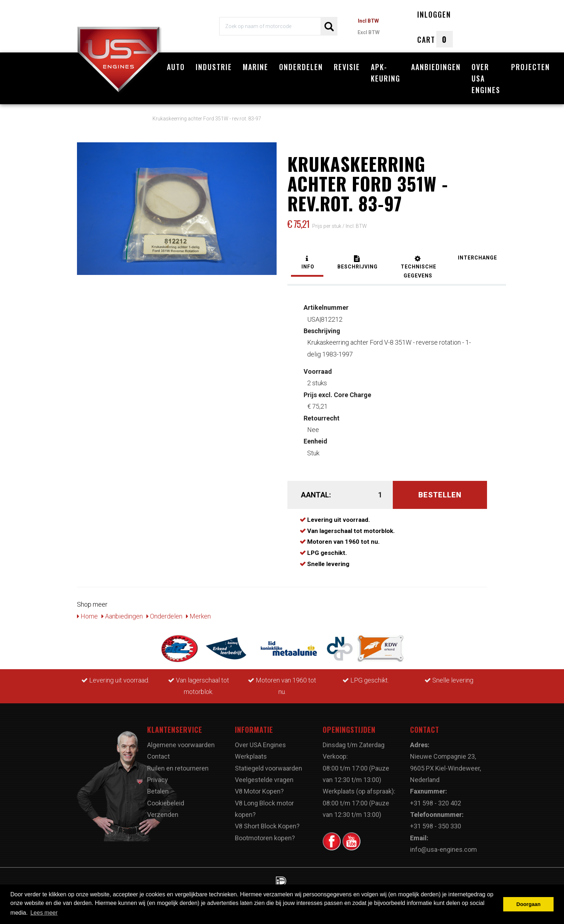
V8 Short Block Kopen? (267, 826)
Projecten (531, 67)
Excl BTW (369, 32)
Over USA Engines (486, 78)
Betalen (158, 791)
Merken (198, 616)
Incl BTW (368, 21)
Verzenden (163, 815)
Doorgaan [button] (529, 904)
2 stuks (318, 377)
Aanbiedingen (436, 67)
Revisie (347, 67)
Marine (256, 67)
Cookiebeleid (166, 803)
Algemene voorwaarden (181, 745)
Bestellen (440, 495)
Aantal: (316, 495)
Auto (176, 67)
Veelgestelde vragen (264, 780)
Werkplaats (251, 756)
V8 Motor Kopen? (259, 791)
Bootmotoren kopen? (265, 838)
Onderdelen (301, 67)
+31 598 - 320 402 (436, 803)
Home (87, 616)
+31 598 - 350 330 (436, 826)
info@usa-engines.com (444, 849)
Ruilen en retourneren (178, 768)
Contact (158, 756)
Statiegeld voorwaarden (269, 768)
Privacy (158, 780)
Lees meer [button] (44, 913)
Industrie (214, 67)
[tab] (307, 263)
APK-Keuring (386, 73)
